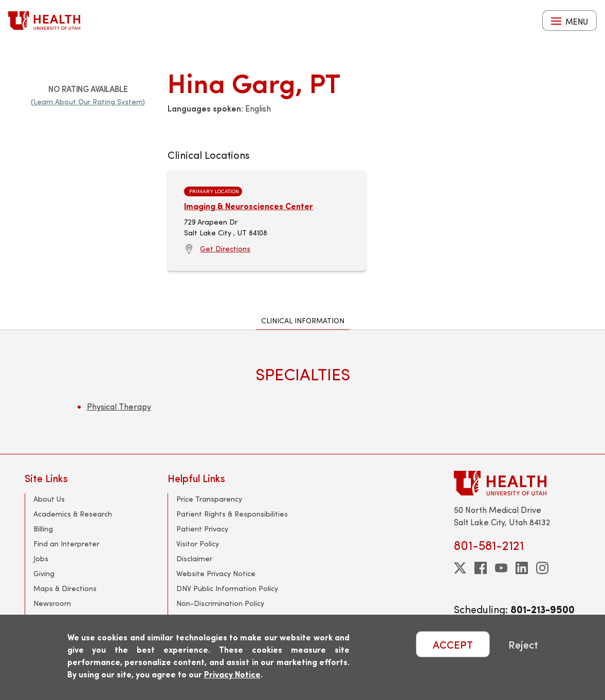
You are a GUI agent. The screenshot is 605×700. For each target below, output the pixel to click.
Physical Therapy (119, 406)
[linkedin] (522, 568)
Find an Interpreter (66, 544)
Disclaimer (194, 558)
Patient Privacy (202, 529)
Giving (44, 573)
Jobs (41, 558)
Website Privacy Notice (216, 573)
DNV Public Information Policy (227, 588)
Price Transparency (209, 499)
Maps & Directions (65, 588)
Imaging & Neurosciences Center (249, 206)
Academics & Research (73, 514)
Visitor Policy (198, 544)
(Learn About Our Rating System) (88, 102)
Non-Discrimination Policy (220, 603)
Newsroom (52, 603)
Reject (523, 644)
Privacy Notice (232, 674)
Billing (43, 529)
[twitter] (460, 568)
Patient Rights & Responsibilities (232, 514)
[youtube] (501, 568)
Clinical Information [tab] (303, 320)
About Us (49, 499)
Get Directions (225, 248)
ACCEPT (453, 644)
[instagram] (542, 568)
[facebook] (481, 568)
